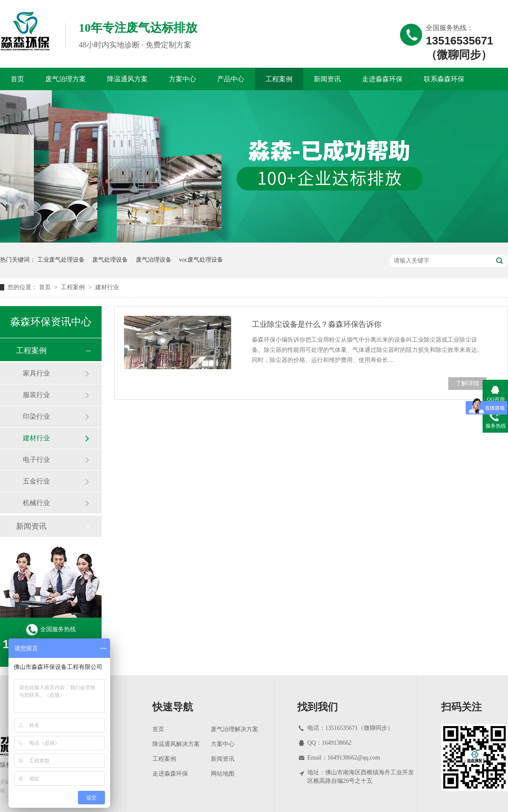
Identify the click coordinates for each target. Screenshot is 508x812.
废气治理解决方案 (235, 729)
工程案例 (279, 79)
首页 (17, 79)
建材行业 (107, 287)
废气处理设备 (110, 260)
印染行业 (36, 416)
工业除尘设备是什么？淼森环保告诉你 (317, 324)
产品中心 (231, 79)
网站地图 (223, 774)
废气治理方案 (66, 79)
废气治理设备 (154, 260)
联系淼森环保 (444, 79)
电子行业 (36, 460)
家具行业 (36, 373)
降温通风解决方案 (176, 744)
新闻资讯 (327, 79)
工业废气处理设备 (61, 260)
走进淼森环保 (382, 79)
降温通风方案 (127, 79)
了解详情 (467, 383)
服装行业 (36, 395)
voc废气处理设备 (201, 260)
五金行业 (36, 481)
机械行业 (36, 503)
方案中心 (182, 79)
